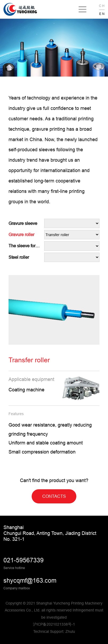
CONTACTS (54, 496)
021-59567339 (24, 560)
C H (102, 6)
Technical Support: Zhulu (54, 631)
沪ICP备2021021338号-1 (54, 624)
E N (102, 14)
